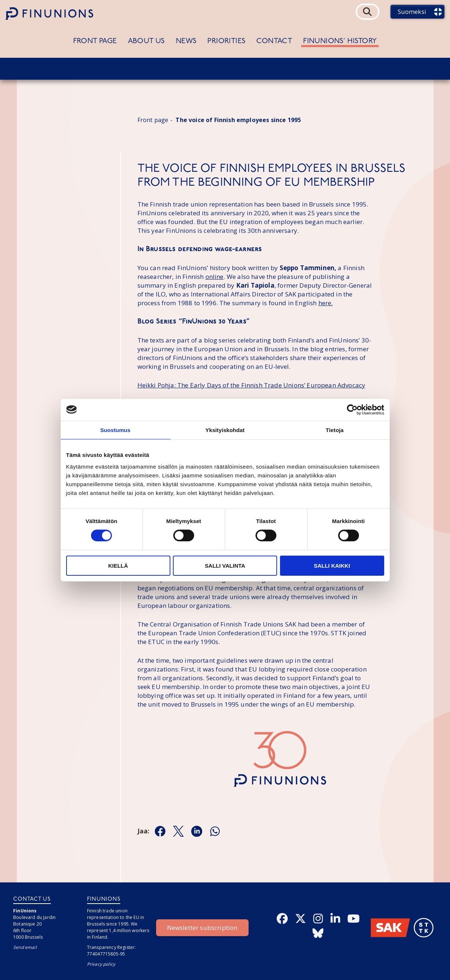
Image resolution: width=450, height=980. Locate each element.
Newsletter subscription (202, 928)
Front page (95, 41)
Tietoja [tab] (335, 430)
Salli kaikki (332, 566)
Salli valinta (225, 566)
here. (326, 303)
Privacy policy (101, 964)
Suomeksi (412, 12)
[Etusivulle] (49, 14)
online (215, 277)
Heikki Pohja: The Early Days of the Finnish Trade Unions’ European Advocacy (252, 385)
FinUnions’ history (340, 41)
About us (146, 41)
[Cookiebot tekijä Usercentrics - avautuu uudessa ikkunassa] (352, 409)
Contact (274, 41)
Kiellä (118, 566)
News (186, 41)
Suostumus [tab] (115, 430)
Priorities (226, 41)
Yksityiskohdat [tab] (225, 430)
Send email (25, 947)
